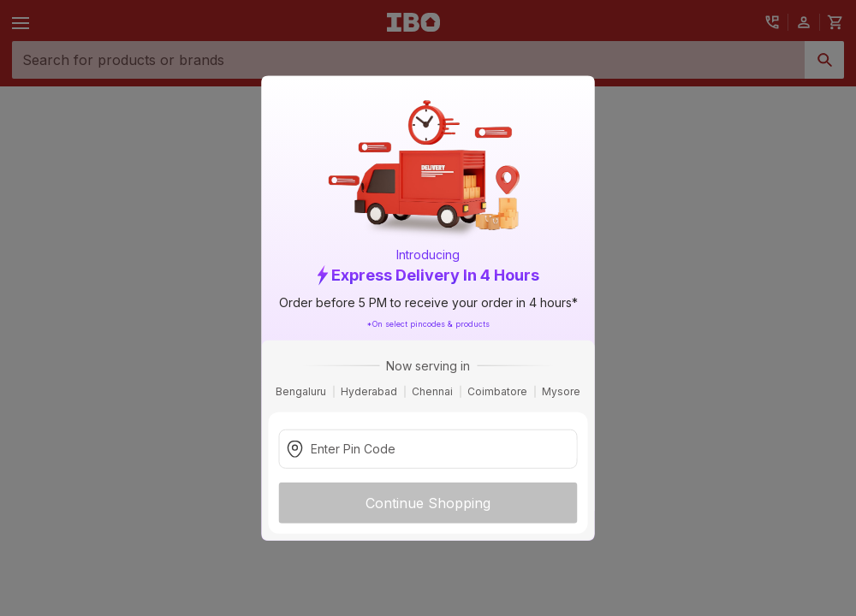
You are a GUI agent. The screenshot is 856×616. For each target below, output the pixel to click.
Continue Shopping (428, 502)
